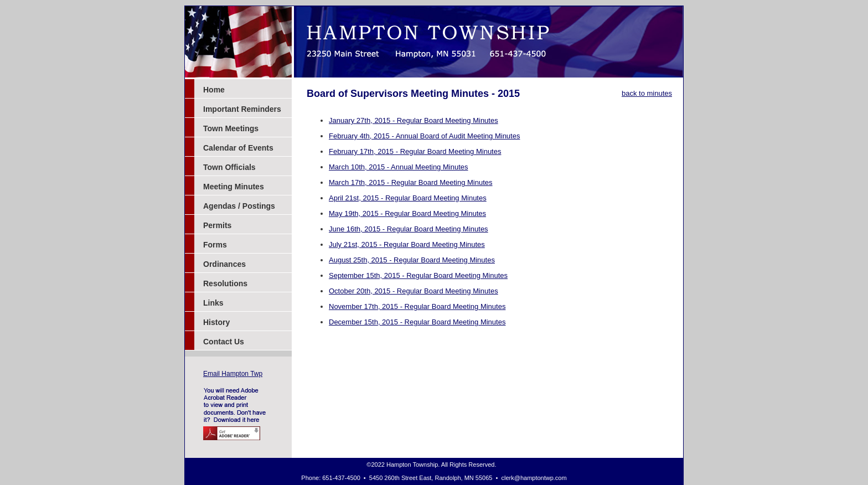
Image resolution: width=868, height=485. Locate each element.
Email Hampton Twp (233, 374)
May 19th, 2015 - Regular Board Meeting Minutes (407, 213)
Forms (215, 245)
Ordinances (224, 264)
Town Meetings (231, 128)
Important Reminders (242, 109)
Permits (217, 225)
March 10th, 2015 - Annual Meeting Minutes (398, 167)
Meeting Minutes (234, 187)
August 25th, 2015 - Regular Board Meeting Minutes (412, 260)
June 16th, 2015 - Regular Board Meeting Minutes (409, 229)
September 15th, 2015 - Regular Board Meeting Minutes (418, 275)
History (216, 322)
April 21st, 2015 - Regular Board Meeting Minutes (408, 198)
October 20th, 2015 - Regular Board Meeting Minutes (414, 291)
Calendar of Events (238, 148)
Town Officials (229, 167)
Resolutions (225, 283)
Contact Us (224, 342)
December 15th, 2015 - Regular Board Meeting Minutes (417, 322)
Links (213, 303)
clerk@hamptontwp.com (534, 478)
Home (214, 90)
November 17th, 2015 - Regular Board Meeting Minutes (417, 306)
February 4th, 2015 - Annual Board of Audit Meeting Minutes (424, 136)
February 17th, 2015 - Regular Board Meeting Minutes (415, 151)
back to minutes (647, 93)
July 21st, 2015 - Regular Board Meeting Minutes (407, 244)
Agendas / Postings (239, 206)
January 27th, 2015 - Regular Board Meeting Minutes (414, 120)
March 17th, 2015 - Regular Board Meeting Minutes (411, 182)
